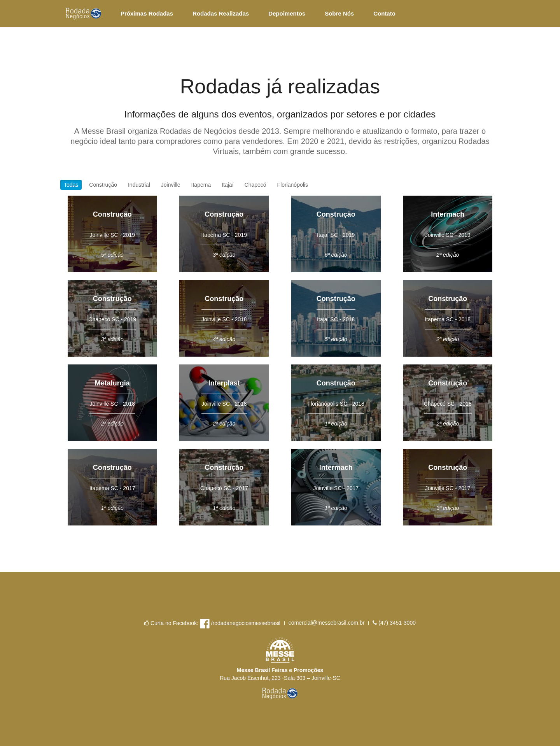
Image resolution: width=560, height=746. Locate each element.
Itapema (201, 185)
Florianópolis (293, 185)
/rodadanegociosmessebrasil (240, 624)
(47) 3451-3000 (394, 623)
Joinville (171, 185)
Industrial (139, 185)
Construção (103, 185)
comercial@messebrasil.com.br (326, 623)
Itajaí (227, 185)
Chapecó (255, 185)
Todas (71, 185)
